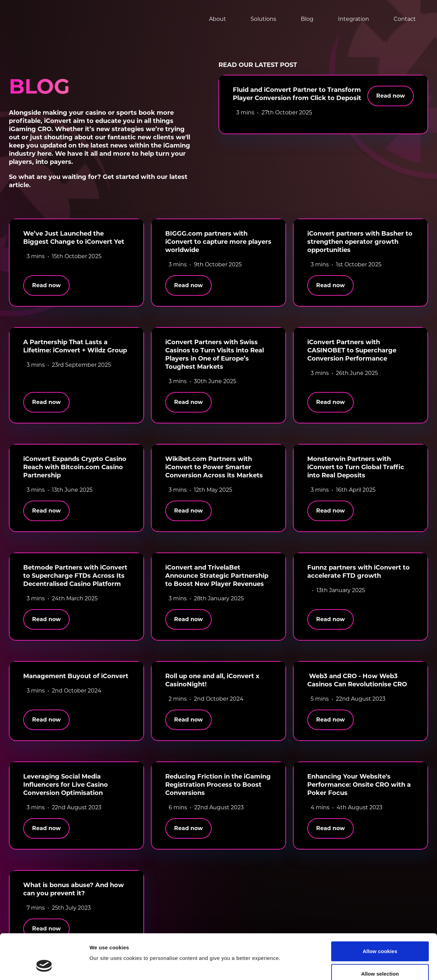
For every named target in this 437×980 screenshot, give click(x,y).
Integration (354, 19)
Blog (307, 19)
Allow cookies (380, 913)
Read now (391, 96)
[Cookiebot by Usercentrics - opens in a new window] (44, 967)
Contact (405, 19)
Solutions (263, 19)
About (217, 19)
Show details (358, 967)
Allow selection (380, 935)
